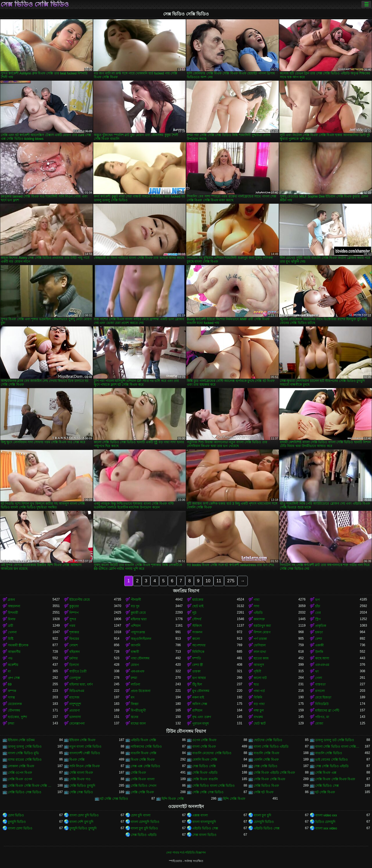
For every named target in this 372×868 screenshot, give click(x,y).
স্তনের (135, 717)
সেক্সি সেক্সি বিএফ (142, 792)
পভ (10, 658)
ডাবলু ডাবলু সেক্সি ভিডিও (25, 747)
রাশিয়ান (197, 710)
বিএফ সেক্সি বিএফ (143, 760)
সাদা (256, 606)
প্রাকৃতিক (321, 626)
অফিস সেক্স (200, 704)
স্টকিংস (197, 626)
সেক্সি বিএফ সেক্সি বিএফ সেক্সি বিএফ (30, 786)
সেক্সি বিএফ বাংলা (143, 779)
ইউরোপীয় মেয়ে (80, 600)
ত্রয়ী (10, 626)
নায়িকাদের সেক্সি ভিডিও (146, 747)
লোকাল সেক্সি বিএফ (21, 766)
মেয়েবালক (15, 704)
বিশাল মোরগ (262, 632)
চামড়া (319, 632)
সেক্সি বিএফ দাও (80, 779)
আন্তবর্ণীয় (14, 652)
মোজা (319, 724)
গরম (72, 626)
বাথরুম (258, 717)
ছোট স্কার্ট (260, 724)
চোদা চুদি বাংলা (141, 815)
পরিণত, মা (322, 717)
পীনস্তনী (136, 600)
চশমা (134, 678)
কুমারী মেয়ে (138, 613)
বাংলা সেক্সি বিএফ (204, 747)
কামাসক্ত (259, 619)
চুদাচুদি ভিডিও (17, 822)
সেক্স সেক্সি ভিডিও (266, 766)
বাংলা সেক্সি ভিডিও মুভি (23, 753)
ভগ (317, 600)
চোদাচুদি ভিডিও (264, 822)
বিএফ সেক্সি (77, 760)
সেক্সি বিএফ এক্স (326, 773)
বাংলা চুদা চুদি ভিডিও (144, 828)
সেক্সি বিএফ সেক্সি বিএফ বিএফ (335, 779)
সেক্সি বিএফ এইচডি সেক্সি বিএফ (274, 773)
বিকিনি (258, 697)
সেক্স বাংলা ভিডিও (204, 835)
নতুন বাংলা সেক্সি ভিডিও (85, 747)
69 (10, 684)
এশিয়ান (136, 626)
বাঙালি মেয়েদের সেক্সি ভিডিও (212, 753)
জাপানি (136, 645)
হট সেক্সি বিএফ (325, 792)
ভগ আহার (199, 678)
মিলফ (12, 619)
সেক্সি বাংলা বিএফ (81, 773)
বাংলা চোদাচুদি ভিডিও (145, 822)
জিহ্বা (135, 704)
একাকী (319, 645)
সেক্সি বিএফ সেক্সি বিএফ (269, 779)
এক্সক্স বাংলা (200, 815)
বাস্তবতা (320, 684)
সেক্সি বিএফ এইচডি (205, 773)
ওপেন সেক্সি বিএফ (204, 740)
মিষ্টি (11, 639)
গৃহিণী (257, 671)
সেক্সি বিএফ (138, 773)
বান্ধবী (135, 652)
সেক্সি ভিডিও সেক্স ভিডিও (25, 792)
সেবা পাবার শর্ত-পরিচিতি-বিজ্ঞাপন (186, 853)
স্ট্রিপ (318, 619)
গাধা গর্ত (259, 691)
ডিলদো (74, 665)
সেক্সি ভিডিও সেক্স (327, 786)
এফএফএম (322, 665)
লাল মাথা (260, 652)
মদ (133, 697)
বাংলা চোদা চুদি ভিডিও (84, 815)
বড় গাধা (259, 704)
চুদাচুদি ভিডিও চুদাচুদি (83, 828)
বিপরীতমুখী (138, 710)
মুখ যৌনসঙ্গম (201, 691)
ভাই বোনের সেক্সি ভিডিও (331, 760)
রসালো (320, 691)
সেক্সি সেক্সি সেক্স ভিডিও (208, 792)
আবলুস (259, 665)
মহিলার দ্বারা (139, 619)
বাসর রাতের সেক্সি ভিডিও (25, 760)
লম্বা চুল (259, 710)
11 (219, 581)
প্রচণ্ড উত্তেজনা (141, 691)
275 (231, 581)
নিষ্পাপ (74, 613)
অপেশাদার (199, 645)
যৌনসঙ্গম (14, 710)
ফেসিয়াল (260, 645)
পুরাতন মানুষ (201, 724)
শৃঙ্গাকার (74, 632)
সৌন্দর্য (197, 619)
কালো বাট (260, 678)
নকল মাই (198, 697)
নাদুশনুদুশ (75, 704)
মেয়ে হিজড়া (323, 697)
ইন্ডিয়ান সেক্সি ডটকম (21, 740)
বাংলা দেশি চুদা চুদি (81, 822)
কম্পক (12, 691)
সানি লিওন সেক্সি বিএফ (85, 766)
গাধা (257, 600)
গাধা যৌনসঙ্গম (140, 658)
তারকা (196, 671)
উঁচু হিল (197, 684)
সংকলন (197, 632)
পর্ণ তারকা (260, 639)
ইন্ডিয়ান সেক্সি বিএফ (82, 740)
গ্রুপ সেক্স (14, 678)
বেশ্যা (319, 639)
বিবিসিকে (198, 652)
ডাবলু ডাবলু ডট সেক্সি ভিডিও (335, 740)
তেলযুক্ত (75, 678)
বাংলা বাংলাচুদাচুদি (204, 822)
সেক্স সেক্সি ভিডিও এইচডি (332, 766)
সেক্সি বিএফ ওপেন (20, 779)
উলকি (319, 652)
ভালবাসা (75, 717)
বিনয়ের (74, 639)
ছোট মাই (198, 606)
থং (317, 671)
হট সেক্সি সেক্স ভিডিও (114, 799)
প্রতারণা (75, 710)
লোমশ (74, 645)
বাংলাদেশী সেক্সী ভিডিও (85, 753)
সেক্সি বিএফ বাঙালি (205, 779)
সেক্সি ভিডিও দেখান (144, 786)
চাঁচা (318, 606)
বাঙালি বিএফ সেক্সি (144, 753)
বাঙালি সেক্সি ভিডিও (329, 753)
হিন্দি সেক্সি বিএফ (234, 799)
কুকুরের (74, 606)
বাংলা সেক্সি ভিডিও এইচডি (271, 747)
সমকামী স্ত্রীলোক (18, 645)
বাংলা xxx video (326, 828)
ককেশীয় (13, 665)
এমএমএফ (138, 671)
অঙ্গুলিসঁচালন (141, 639)
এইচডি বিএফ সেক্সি (143, 740)
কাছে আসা (322, 658)
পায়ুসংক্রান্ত (138, 632)
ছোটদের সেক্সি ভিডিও (268, 740)
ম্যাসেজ (74, 697)
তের (318, 613)
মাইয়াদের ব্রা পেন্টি (327, 710)
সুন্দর (73, 619)
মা (9, 671)
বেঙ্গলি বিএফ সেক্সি (205, 760)
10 (208, 581)
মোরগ (135, 665)
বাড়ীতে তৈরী (78, 671)
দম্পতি (197, 658)
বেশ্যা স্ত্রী (198, 665)
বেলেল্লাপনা (77, 724)
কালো (196, 639)
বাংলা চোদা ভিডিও (20, 828)
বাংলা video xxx (326, 815)
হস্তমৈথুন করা (262, 626)
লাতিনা (135, 684)
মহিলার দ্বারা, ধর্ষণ (81, 684)
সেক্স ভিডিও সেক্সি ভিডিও (35, 4)
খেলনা (12, 632)
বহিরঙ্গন (75, 652)
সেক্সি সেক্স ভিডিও (81, 792)
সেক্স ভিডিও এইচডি (144, 835)
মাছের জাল (138, 724)
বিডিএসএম (77, 691)
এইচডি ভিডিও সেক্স (205, 828)
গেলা (319, 678)
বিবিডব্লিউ (322, 704)
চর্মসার (74, 658)
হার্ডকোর (198, 600)
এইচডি (258, 613)
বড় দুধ (135, 606)
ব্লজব (11, 600)
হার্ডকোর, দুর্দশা (17, 717)
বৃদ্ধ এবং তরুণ (202, 717)
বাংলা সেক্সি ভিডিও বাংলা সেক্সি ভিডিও (337, 747)
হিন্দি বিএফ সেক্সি (173, 799)
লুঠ (194, 613)
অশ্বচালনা (14, 606)
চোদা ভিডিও (16, 815)
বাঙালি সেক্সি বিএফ (266, 753)
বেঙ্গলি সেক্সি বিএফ (266, 760)
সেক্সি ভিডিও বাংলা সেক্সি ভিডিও (213, 786)
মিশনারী (13, 613)
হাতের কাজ (261, 658)
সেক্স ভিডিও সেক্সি (204, 766)
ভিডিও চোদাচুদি (325, 822)
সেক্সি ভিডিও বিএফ (266, 786)
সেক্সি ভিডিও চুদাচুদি (82, 786)
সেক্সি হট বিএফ (264, 792)
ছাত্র (256, 684)
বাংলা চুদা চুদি (262, 815)
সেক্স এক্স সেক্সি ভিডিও (145, 766)
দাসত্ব (11, 697)
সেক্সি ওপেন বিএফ (20, 773)
